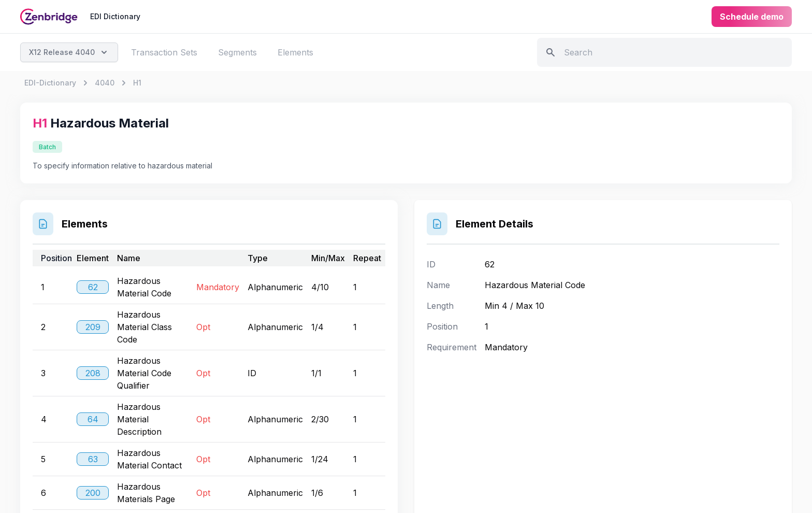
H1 (137, 83)
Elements (295, 52)
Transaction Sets (164, 52)
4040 (105, 83)
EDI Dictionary (115, 16)
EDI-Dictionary (50, 83)
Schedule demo (752, 17)
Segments (237, 52)
